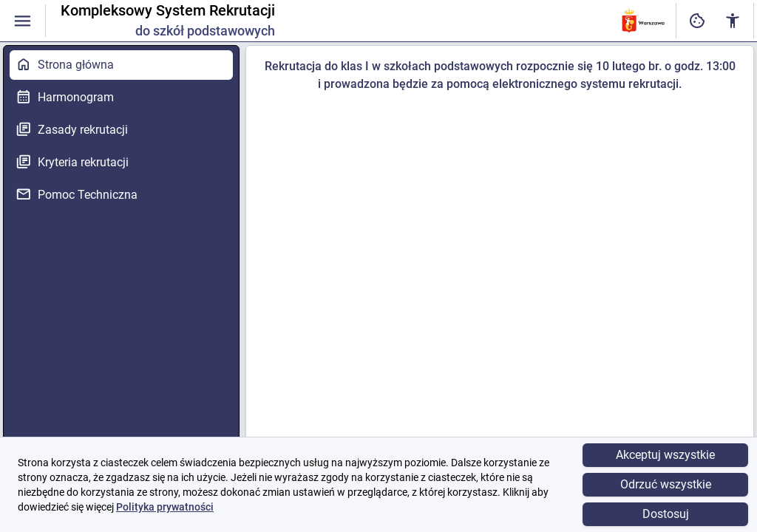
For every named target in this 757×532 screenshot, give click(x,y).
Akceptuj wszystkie (665, 455)
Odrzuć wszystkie (666, 484)
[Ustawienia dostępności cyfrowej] (697, 21)
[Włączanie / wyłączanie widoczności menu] (23, 21)
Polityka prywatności (165, 507)
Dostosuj (666, 514)
